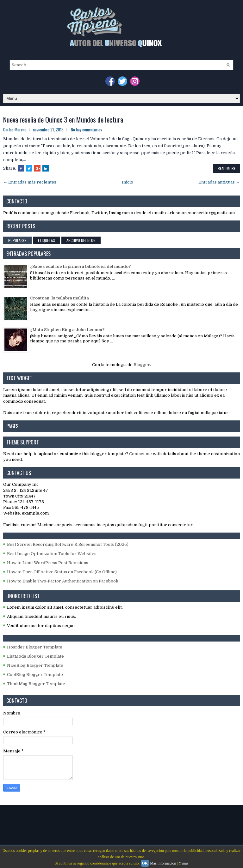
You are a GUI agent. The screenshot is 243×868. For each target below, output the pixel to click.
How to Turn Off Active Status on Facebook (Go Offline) (62, 572)
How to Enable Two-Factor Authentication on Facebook (63, 581)
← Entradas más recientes (30, 182)
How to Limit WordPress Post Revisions (48, 563)
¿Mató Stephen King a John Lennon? (67, 330)
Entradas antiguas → (219, 182)
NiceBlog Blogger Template (35, 665)
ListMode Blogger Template (35, 656)
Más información (163, 863)
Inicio (128, 182)
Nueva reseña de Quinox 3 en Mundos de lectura (63, 119)
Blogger (142, 365)
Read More (227, 168)
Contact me (140, 454)
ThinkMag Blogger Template (36, 684)
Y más (183, 863)
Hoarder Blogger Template (35, 647)
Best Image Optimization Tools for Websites (52, 554)
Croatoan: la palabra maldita (59, 298)
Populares (17, 240)
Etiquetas (47, 240)
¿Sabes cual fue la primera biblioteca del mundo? (80, 266)
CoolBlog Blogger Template (35, 675)
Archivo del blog (81, 240)
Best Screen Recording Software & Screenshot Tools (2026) (68, 544)
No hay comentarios (87, 130)
